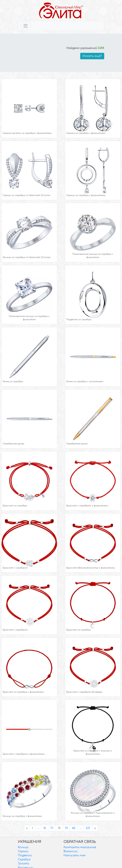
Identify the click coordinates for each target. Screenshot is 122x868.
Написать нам (75, 855)
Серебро (24, 860)
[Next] (95, 828)
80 (74, 828)
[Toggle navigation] (26, 26)
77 (52, 828)
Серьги (23, 851)
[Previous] (27, 828)
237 (88, 828)
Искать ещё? (92, 56)
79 (66, 828)
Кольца (23, 847)
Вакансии (71, 851)
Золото (24, 864)
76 (45, 828)
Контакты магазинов (80, 847)
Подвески (25, 855)
